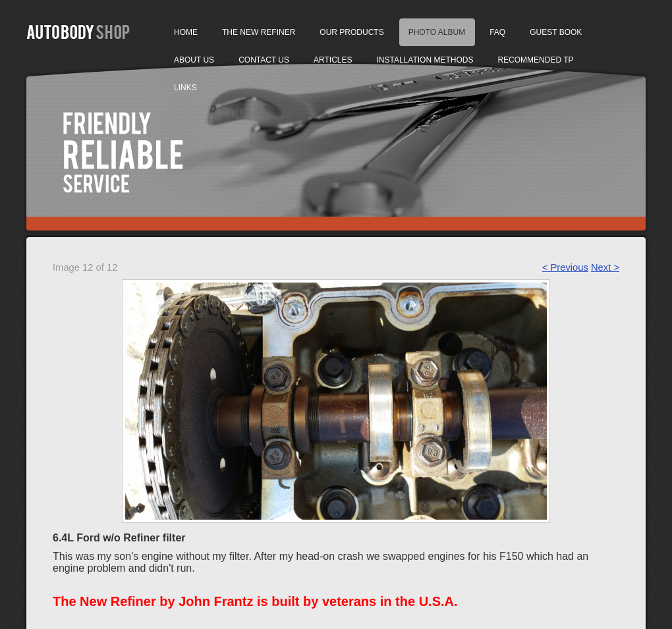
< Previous (565, 267)
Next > (605, 267)
